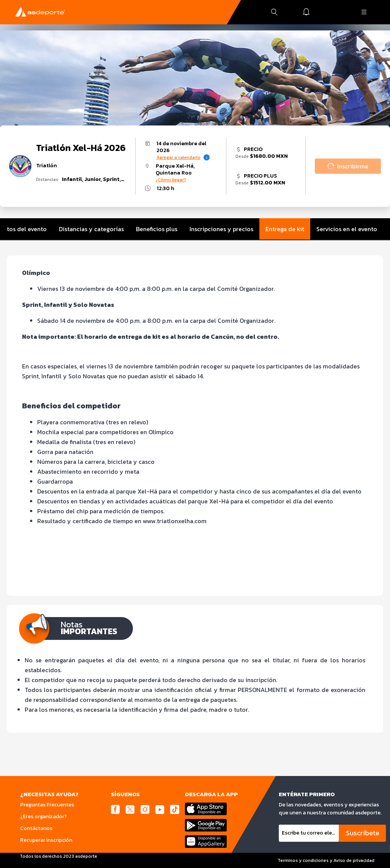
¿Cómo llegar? (171, 180)
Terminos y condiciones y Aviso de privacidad (326, 860)
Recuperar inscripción (46, 840)
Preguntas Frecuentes (47, 805)
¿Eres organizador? (43, 816)
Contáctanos (36, 828)
